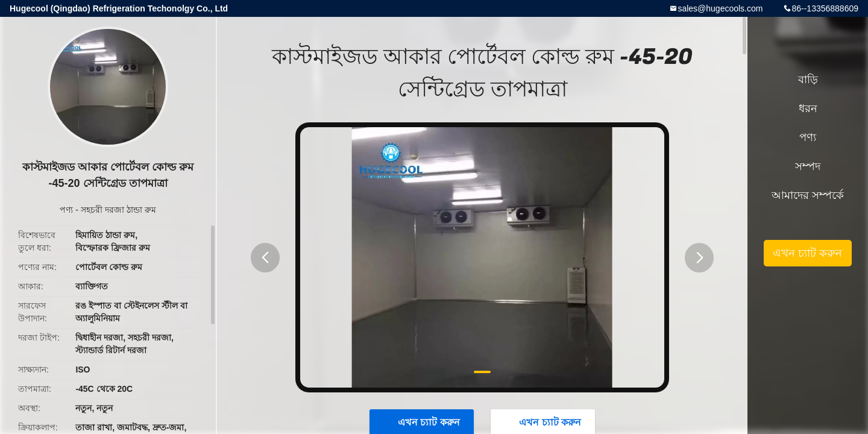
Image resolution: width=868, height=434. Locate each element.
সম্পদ (808, 166)
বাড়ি (808, 80)
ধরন (808, 108)
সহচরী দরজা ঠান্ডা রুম (118, 210)
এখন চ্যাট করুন (807, 253)
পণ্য (66, 210)
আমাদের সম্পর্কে (808, 195)
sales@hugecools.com (720, 8)
